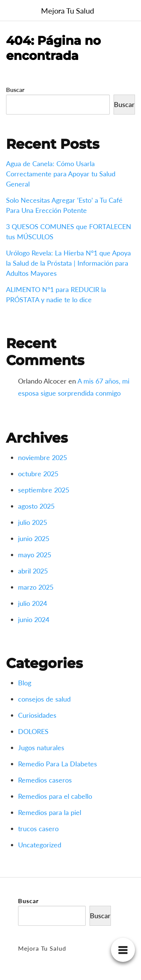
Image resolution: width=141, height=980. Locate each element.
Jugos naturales (41, 748)
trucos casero (38, 829)
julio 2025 (33, 522)
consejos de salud (44, 699)
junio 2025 (34, 538)
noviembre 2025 (42, 457)
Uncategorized (40, 845)
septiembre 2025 (44, 490)
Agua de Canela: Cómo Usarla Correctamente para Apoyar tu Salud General (61, 174)
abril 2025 (33, 571)
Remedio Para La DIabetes (58, 764)
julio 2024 (33, 603)
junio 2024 (34, 619)
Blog (25, 683)
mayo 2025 (35, 555)
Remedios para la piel (50, 812)
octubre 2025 (38, 474)
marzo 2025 (36, 587)
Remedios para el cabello (55, 796)
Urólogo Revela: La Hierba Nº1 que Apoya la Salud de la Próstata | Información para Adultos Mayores (68, 263)
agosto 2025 (36, 506)
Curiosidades (37, 715)
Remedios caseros (45, 780)
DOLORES (33, 731)
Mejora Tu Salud (67, 11)
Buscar (15, 89)
